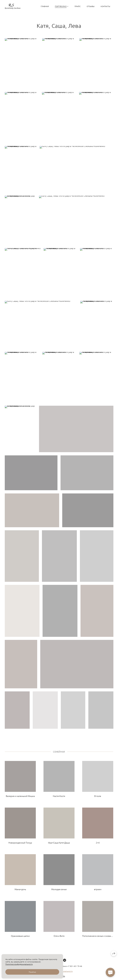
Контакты (105, 6)
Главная (45, 6)
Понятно (32, 972)
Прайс (78, 6)
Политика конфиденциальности (19, 964)
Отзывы (91, 6)
